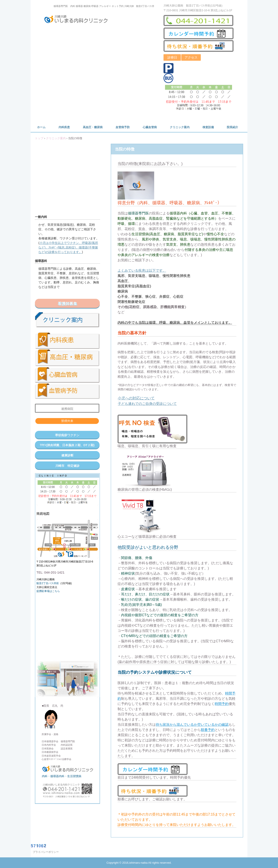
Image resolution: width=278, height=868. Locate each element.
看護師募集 (67, 304)
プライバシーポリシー (46, 852)
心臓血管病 (150, 127)
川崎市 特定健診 (67, 466)
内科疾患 (64, 127)
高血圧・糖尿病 (93, 127)
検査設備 (208, 127)
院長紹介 (232, 127)
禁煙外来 (67, 421)
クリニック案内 (180, 127)
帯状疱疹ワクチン (67, 435)
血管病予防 (123, 127)
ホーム (41, 127)
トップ (39, 138)
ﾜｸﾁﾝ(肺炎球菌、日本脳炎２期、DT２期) (67, 445)
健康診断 (67, 455)
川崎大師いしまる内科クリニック (79, 20)
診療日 (172, 57)
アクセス (191, 57)
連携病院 (67, 409)
